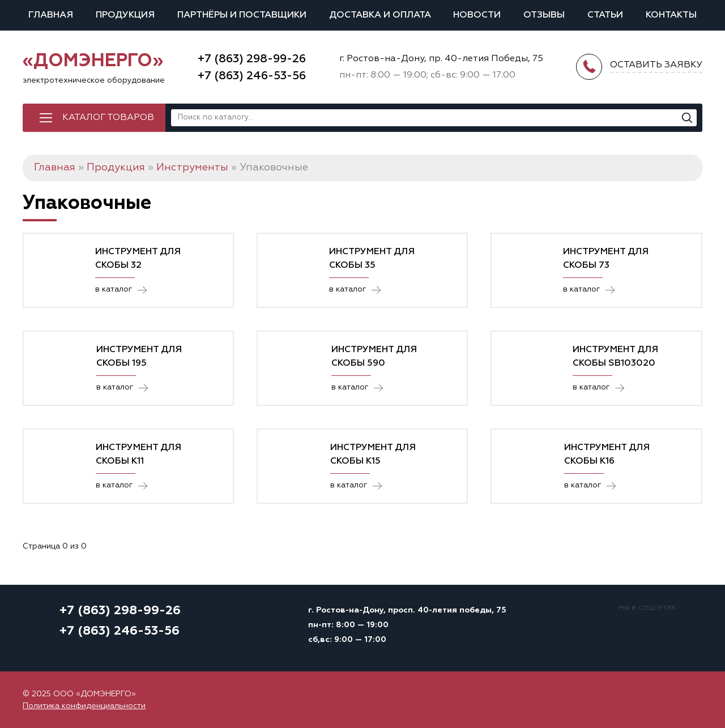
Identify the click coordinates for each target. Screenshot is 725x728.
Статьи (605, 15)
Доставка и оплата (380, 15)
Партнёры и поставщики (242, 15)
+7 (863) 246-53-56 (252, 76)
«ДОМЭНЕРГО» (93, 61)
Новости (477, 15)
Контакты (671, 15)
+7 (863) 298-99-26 (252, 59)
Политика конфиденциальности (84, 706)
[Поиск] (687, 118)
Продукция (125, 15)
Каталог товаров (108, 118)
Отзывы (544, 15)
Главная (51, 15)
